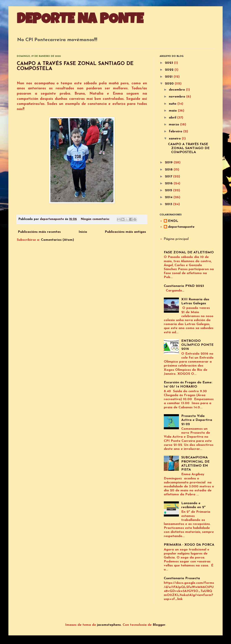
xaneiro (175, 139)
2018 (169, 170)
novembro (178, 97)
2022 (170, 70)
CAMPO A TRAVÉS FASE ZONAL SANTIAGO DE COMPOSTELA (189, 148)
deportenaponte (181, 227)
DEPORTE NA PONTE (80, 20)
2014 (169, 197)
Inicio (83, 232)
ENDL (173, 221)
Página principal (176, 239)
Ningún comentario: (96, 219)
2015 (169, 190)
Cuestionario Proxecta (182, 578)
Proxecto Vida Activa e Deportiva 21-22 (197, 420)
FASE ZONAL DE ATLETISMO (189, 252)
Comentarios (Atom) (57, 240)
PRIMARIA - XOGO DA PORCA (189, 545)
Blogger (159, 625)
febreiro (176, 131)
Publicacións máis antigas (125, 232)
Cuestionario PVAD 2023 (184, 286)
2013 (169, 204)
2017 (169, 177)
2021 (169, 77)
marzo (175, 125)
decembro (177, 90)
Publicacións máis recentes (39, 232)
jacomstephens (109, 625)
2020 (170, 84)
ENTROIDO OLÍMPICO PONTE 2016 (197, 345)
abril (173, 118)
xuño (173, 104)
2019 (169, 163)
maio (173, 111)
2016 (169, 183)
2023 (169, 63)
